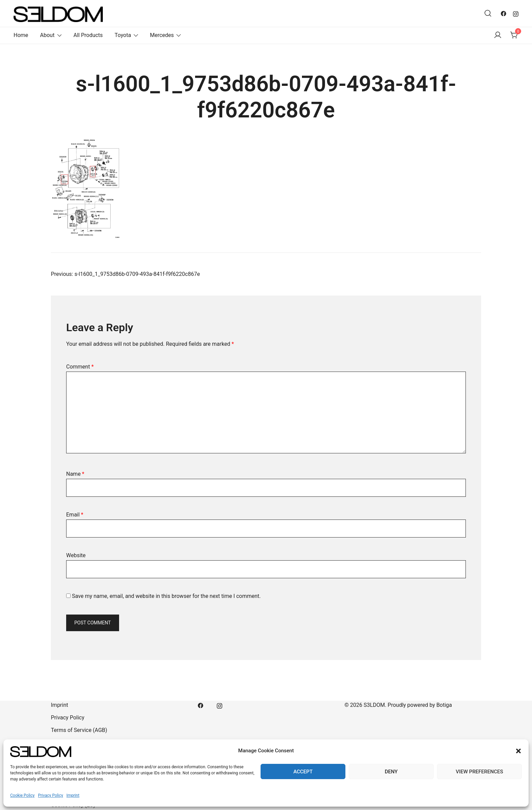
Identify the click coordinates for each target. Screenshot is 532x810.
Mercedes (162, 35)
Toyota (123, 35)
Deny (391, 772)
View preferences (479, 772)
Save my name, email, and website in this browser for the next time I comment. (166, 596)
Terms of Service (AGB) (79, 730)
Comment (80, 367)
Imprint (73, 795)
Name (75, 474)
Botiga (444, 705)
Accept (303, 772)
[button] (518, 751)
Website (76, 555)
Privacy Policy (51, 795)
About (47, 35)
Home (21, 35)
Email (75, 515)
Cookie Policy (22, 795)
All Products (88, 35)
